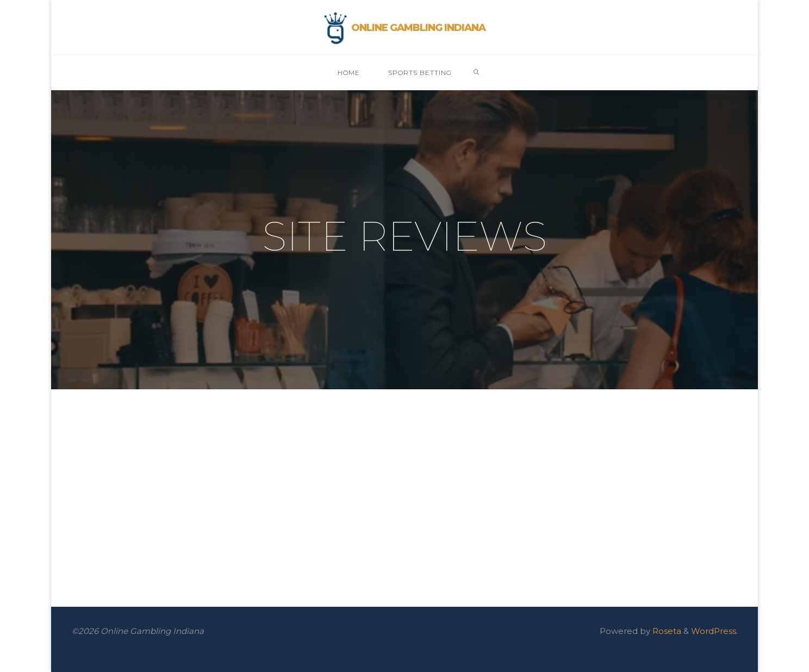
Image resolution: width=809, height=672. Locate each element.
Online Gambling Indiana (418, 28)
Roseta (666, 631)
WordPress (714, 631)
